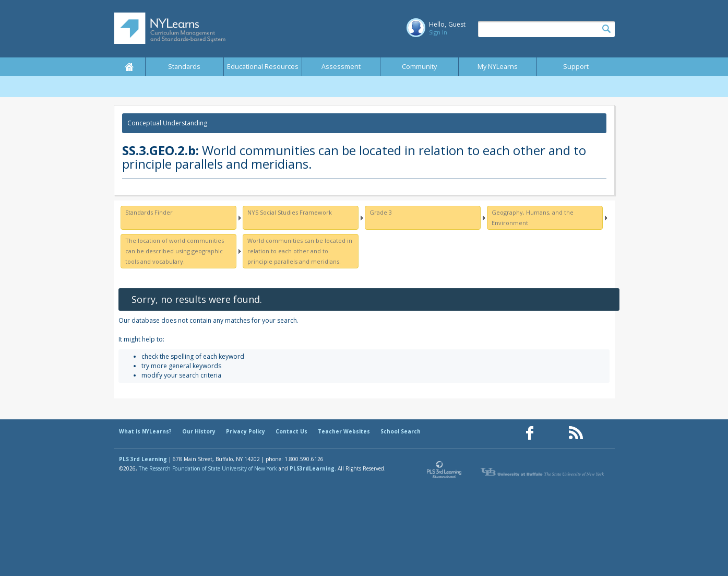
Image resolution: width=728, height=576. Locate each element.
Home (129, 67)
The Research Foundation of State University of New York (208, 468)
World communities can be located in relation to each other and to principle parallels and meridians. (300, 251)
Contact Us (291, 431)
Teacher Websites (344, 431)
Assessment (341, 67)
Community (419, 67)
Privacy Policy (246, 431)
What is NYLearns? (145, 431)
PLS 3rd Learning (143, 459)
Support (576, 67)
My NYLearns (498, 67)
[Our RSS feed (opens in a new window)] (576, 433)
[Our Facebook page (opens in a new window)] (530, 433)
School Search (401, 431)
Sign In (438, 32)
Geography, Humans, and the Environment (533, 218)
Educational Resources (263, 67)
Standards (184, 67)
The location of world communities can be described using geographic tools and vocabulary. (175, 251)
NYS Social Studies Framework (290, 212)
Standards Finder (149, 212)
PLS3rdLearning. (313, 468)
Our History (199, 431)
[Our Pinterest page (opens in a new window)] (553, 433)
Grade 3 (381, 212)
